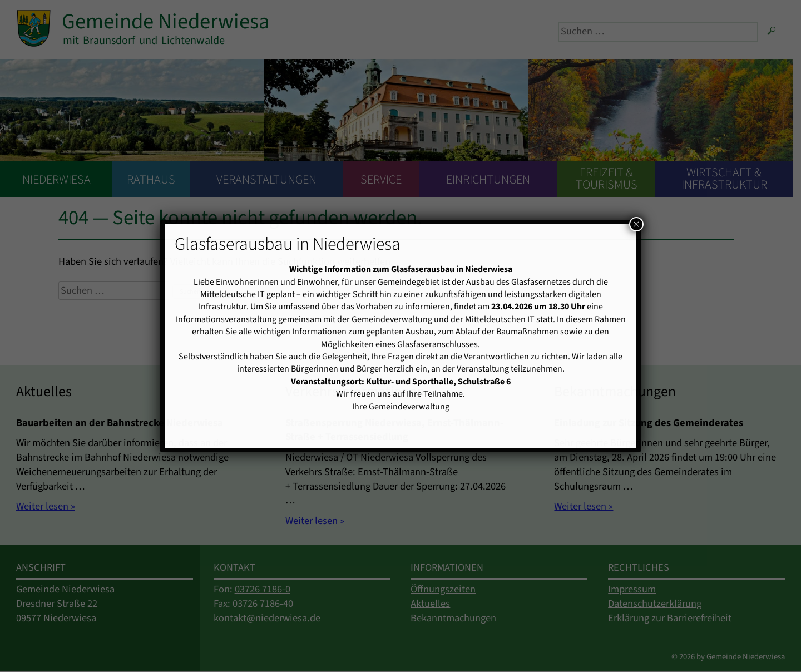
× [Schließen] (636, 224)
